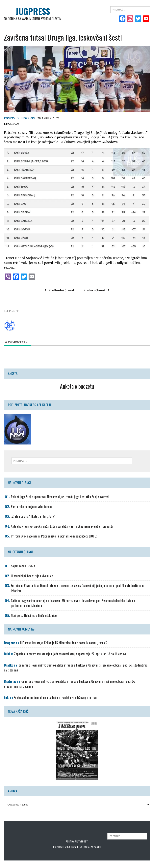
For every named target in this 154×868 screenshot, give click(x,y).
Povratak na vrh (92, 847)
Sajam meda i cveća (23, 566)
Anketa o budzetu (77, 386)
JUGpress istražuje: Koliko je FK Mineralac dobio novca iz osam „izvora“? (64, 643)
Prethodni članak (60, 290)
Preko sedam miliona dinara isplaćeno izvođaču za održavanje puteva (55, 698)
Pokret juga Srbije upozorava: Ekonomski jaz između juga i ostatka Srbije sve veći (60, 497)
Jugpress (28, 118)
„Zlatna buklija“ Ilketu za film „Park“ (33, 516)
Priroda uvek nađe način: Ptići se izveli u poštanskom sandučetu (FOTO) (54, 536)
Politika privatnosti (77, 841)
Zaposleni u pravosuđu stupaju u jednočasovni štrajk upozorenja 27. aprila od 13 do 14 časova (70, 654)
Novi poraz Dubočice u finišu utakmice (34, 615)
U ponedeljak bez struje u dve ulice (32, 576)
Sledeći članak (97, 290)
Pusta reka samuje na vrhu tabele (31, 506)
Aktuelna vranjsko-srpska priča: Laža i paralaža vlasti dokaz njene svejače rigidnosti (62, 526)
